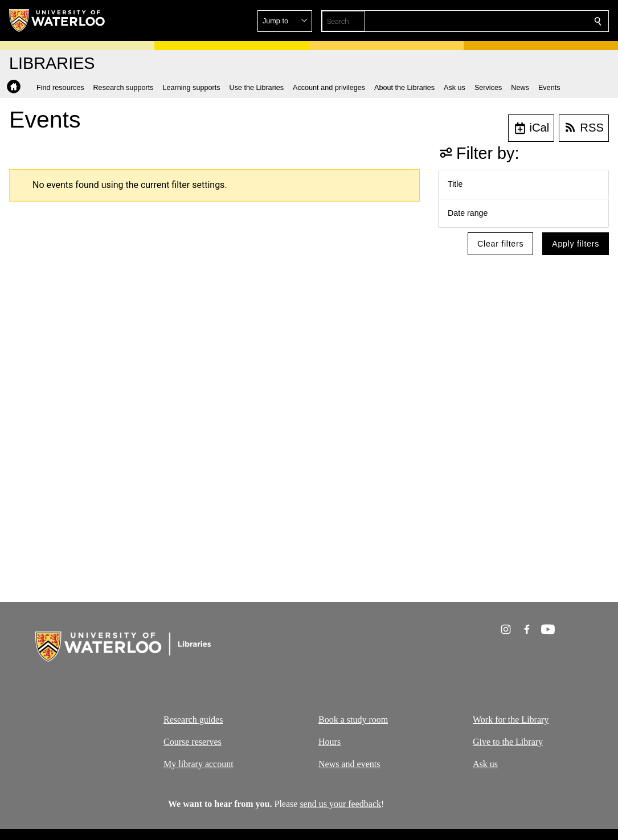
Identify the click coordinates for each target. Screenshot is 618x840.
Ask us (485, 763)
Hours (330, 741)
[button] (515, 21)
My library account (199, 763)
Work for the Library (511, 720)
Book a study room (353, 720)
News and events (349, 763)
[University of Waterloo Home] (58, 21)
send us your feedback (341, 804)
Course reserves (193, 741)
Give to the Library (508, 741)
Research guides (193, 720)
